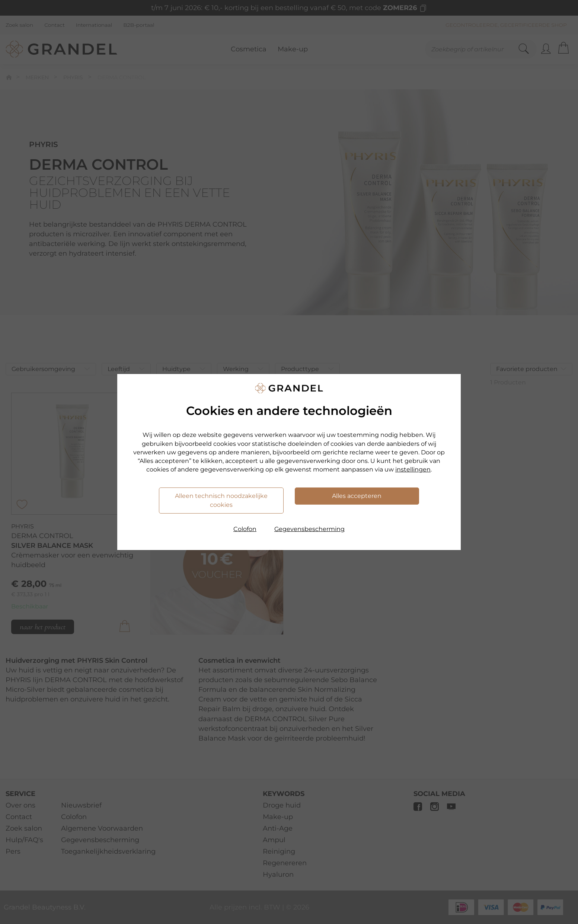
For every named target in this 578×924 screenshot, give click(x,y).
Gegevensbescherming (309, 529)
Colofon (245, 529)
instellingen (413, 469)
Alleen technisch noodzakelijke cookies (221, 500)
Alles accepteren (357, 496)
